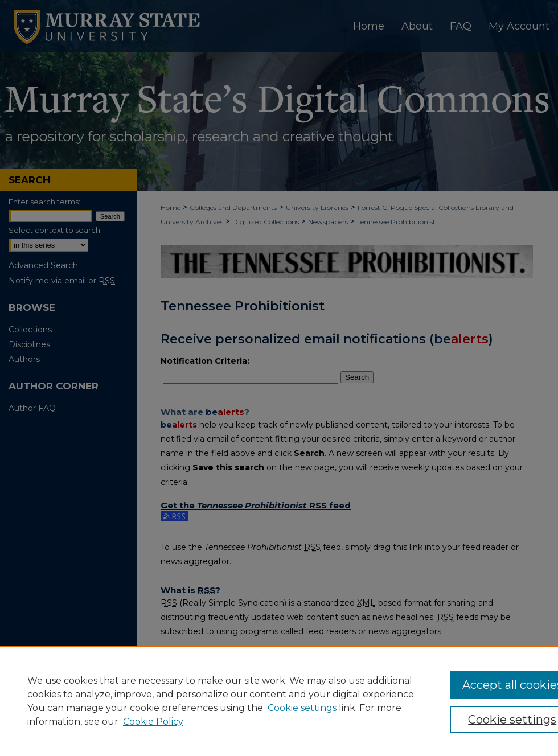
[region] (279, 701)
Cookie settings (302, 708)
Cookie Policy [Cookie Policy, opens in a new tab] (153, 722)
